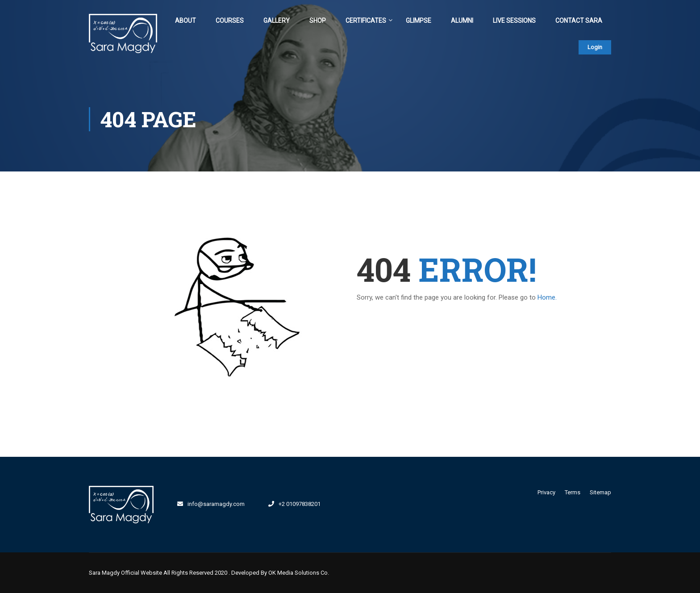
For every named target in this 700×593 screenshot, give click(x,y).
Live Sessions (514, 21)
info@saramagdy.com (216, 504)
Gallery (277, 21)
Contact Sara (579, 21)
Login (595, 47)
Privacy (546, 492)
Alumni (462, 21)
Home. (547, 297)
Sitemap (600, 492)
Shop (318, 21)
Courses (230, 21)
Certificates (366, 21)
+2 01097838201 (300, 504)
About (185, 21)
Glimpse (419, 21)
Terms (573, 492)
